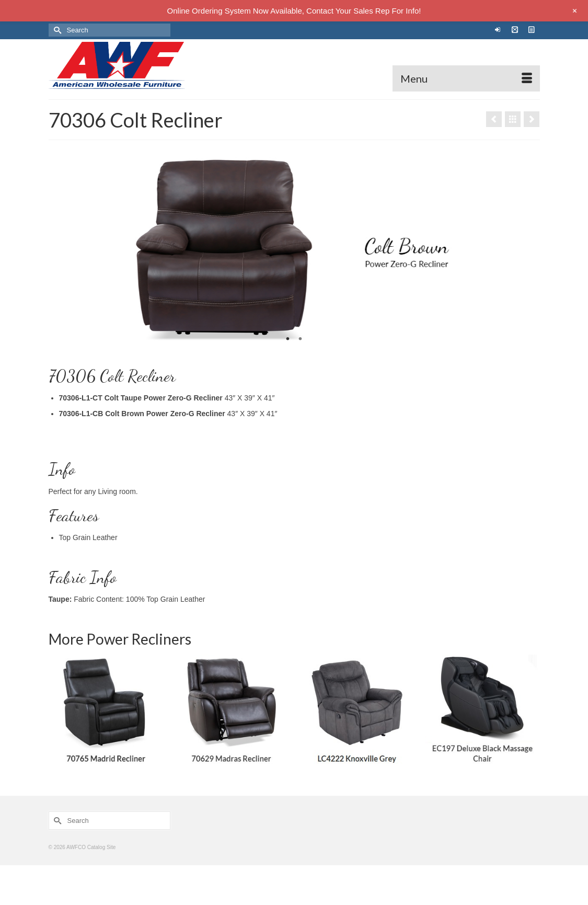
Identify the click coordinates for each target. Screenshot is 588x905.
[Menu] (466, 78)
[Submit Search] (56, 30)
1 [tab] (288, 339)
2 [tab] (301, 339)
